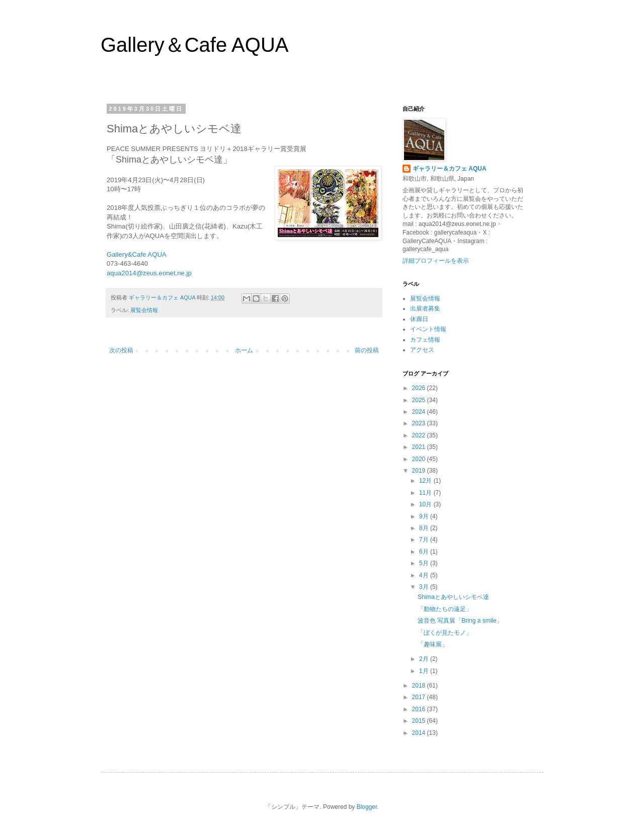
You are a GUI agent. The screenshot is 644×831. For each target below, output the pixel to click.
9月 (425, 516)
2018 (420, 686)
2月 (425, 659)
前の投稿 (367, 350)
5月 (425, 563)
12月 (426, 481)
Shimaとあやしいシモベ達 (453, 597)
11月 (426, 493)
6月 (425, 552)
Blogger (367, 807)
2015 (420, 721)
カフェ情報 (425, 340)
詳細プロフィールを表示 (436, 261)
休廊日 (419, 319)
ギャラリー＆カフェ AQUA (450, 169)
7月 (425, 540)
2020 (420, 459)
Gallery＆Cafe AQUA (194, 45)
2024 (420, 412)
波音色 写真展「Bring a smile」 (460, 621)
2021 (420, 447)
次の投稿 (121, 350)
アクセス (422, 350)
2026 (420, 388)
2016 (420, 709)
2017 (420, 697)
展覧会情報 (144, 310)
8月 (425, 528)
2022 (420, 435)
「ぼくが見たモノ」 (445, 633)
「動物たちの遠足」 (445, 609)
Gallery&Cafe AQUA (137, 254)
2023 (420, 423)
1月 (425, 671)
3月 (425, 587)
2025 (420, 400)
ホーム (244, 350)
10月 (426, 504)
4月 (425, 575)
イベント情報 (428, 329)
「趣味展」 (433, 644)
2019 (420, 471)
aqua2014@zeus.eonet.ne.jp (149, 273)
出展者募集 (425, 309)
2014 (420, 733)
